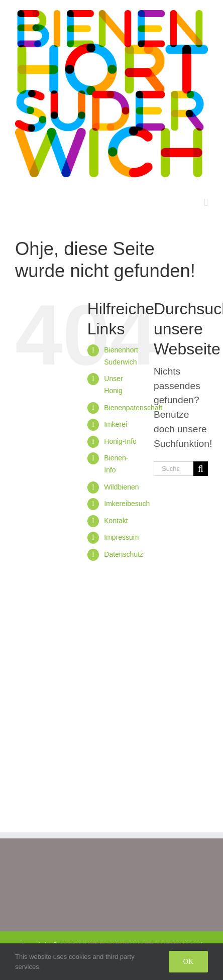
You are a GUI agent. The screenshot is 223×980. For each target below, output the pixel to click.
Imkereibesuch (127, 504)
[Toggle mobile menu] (206, 203)
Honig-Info (120, 441)
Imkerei (116, 424)
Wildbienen (121, 487)
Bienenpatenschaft (133, 408)
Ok (188, 962)
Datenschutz (124, 554)
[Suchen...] (174, 469)
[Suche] (201, 469)
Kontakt (116, 521)
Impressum (121, 537)
